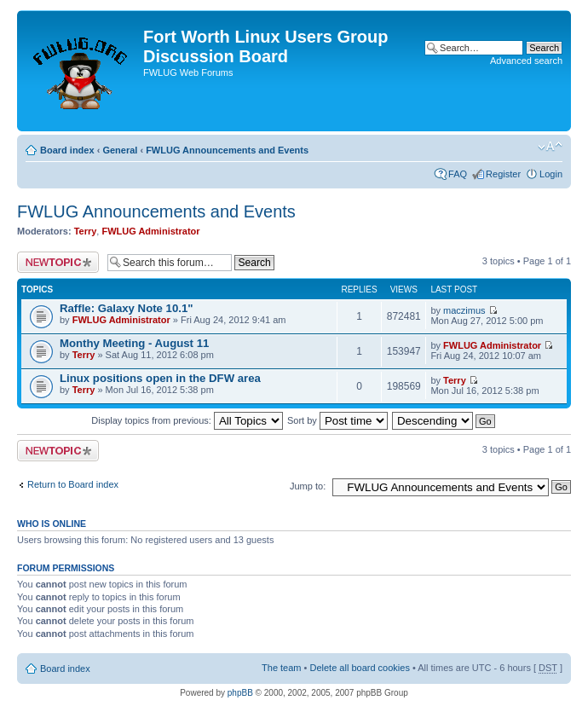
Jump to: (308, 486)
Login (551, 174)
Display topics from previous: (187, 420)
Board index (67, 150)
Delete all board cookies (359, 668)
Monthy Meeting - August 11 (134, 343)
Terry (86, 231)
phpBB (240, 693)
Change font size (550, 147)
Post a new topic (58, 262)
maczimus (464, 310)
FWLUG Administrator (150, 231)
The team (281, 668)
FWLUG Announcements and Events (227, 150)
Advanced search (526, 61)
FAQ (458, 174)
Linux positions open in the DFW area (160, 378)
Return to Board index (73, 484)
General (120, 150)
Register (503, 174)
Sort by (337, 420)
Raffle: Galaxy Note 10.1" (127, 308)
